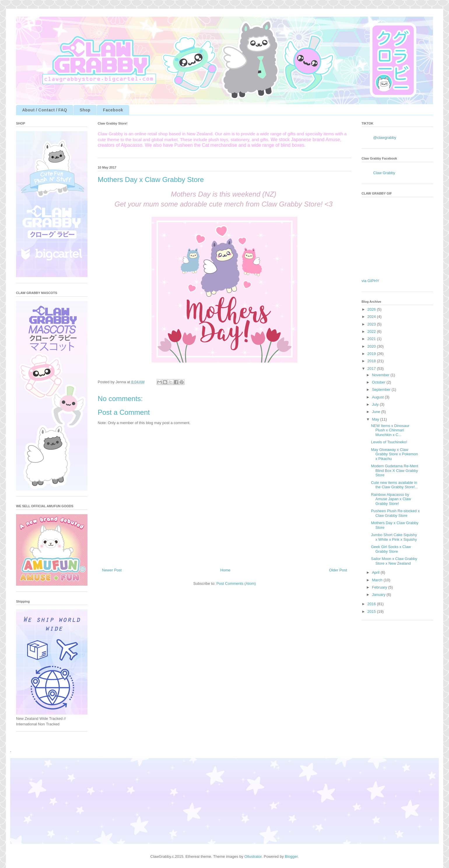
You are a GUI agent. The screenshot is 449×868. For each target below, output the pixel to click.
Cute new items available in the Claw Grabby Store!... (394, 485)
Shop (85, 110)
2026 (372, 309)
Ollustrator (253, 856)
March (378, 580)
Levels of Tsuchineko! (389, 442)
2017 (372, 369)
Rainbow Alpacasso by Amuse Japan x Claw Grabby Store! (391, 499)
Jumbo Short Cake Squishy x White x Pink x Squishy (394, 537)
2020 (372, 346)
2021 (372, 339)
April (376, 572)
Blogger (291, 856)
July (376, 404)
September (382, 390)
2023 (372, 324)
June (377, 412)
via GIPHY (370, 281)
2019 (372, 354)
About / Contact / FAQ (45, 110)
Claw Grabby (384, 173)
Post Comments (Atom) (236, 583)
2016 (372, 604)
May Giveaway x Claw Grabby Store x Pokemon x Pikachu (394, 454)
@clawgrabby (385, 138)
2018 (372, 361)
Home (226, 570)
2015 (372, 611)
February (380, 587)
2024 (372, 317)
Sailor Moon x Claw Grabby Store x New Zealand (394, 561)
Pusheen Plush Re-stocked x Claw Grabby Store (395, 513)
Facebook (113, 110)
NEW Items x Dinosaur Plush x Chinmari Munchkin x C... (390, 430)
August (378, 397)
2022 (372, 331)
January (379, 595)
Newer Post (112, 570)
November (381, 375)
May (376, 419)
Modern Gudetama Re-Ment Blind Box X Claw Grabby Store (394, 470)
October (379, 382)
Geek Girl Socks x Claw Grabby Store (391, 549)
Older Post (338, 570)
